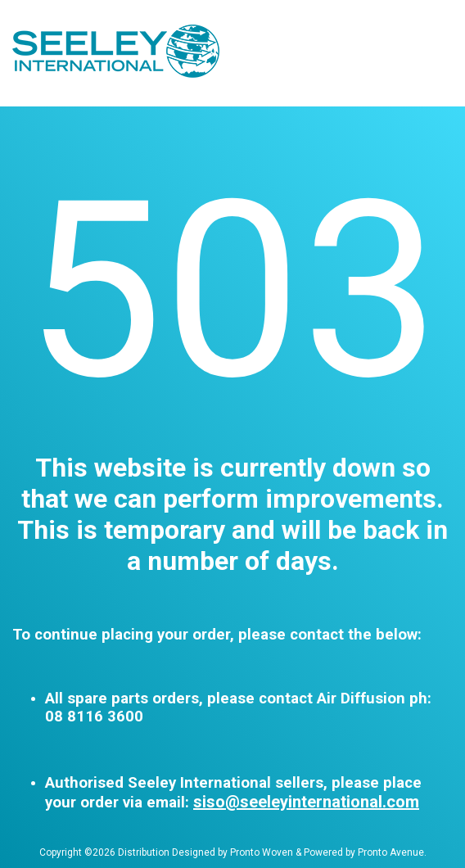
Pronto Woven (262, 852)
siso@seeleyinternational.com (306, 802)
